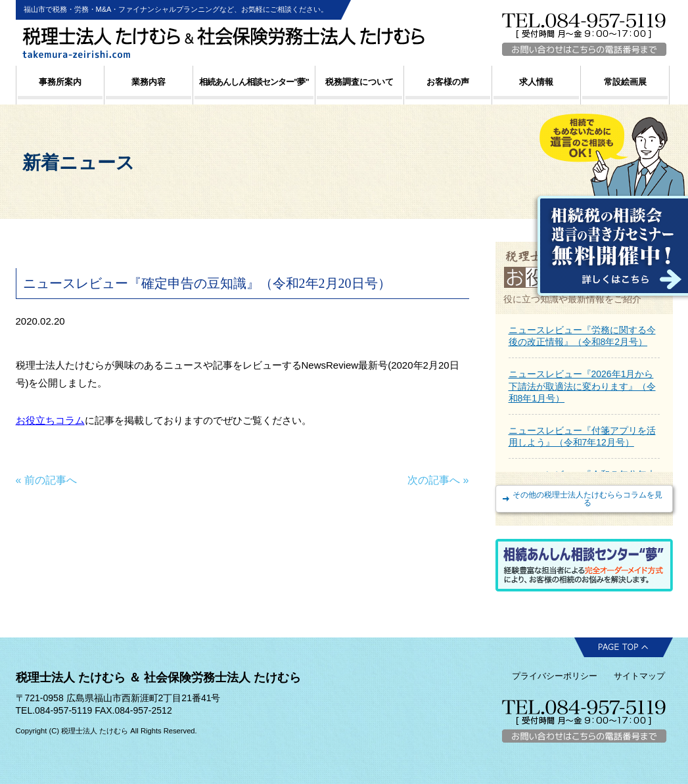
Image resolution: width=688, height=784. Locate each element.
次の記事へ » (438, 480)
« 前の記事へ (46, 480)
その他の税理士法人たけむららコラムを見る (587, 499)
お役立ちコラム (50, 420)
